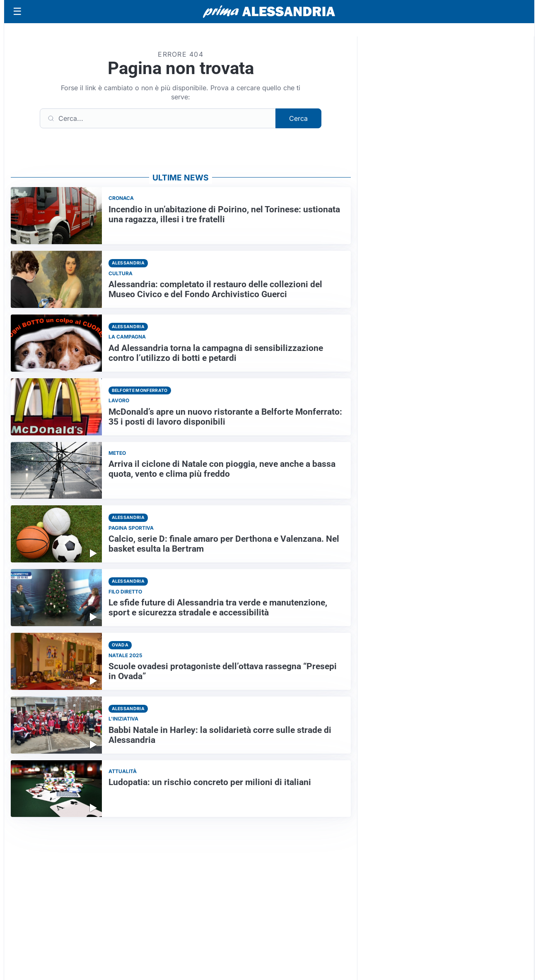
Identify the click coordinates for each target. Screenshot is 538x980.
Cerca (298, 118)
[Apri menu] (17, 12)
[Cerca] (158, 118)
